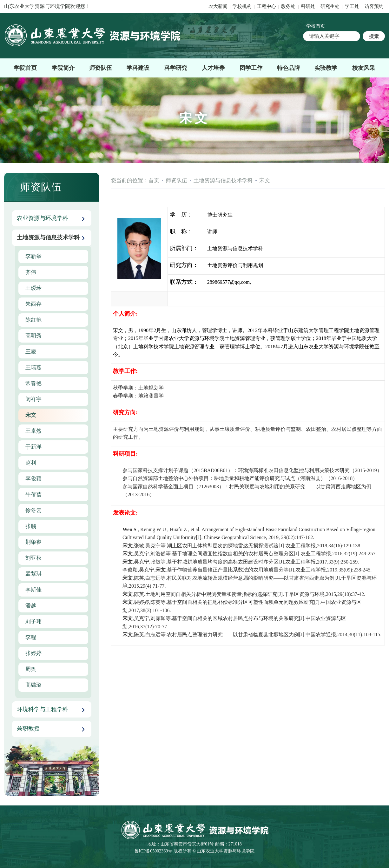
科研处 (309, 6)
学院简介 (63, 68)
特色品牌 (288, 68)
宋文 (265, 180)
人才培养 (213, 68)
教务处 (289, 6)
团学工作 (251, 68)
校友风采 (364, 68)
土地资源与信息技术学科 (223, 180)
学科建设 (138, 68)
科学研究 (176, 68)
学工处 (353, 6)
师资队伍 (101, 68)
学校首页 (316, 26)
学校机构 (242, 6)
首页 (154, 180)
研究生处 (330, 6)
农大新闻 (218, 6)
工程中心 (267, 6)
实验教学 (326, 68)
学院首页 (25, 68)
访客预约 (374, 6)
